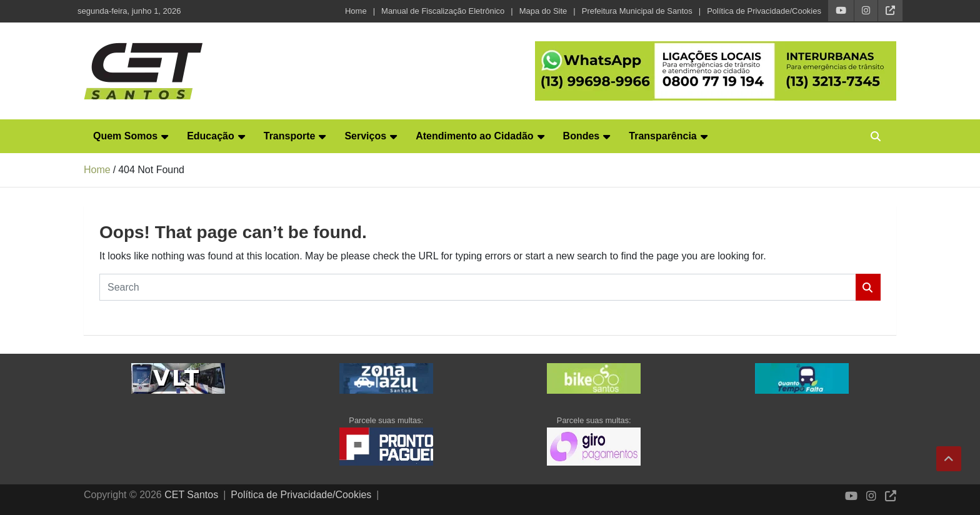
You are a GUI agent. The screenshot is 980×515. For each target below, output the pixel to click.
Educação (211, 136)
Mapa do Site (543, 11)
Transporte (290, 136)
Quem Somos (125, 136)
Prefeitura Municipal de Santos (637, 11)
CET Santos (191, 495)
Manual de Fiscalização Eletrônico (443, 11)
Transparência (663, 136)
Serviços (365, 136)
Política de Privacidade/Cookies (764, 11)
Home (356, 11)
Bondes (582, 136)
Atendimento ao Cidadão (474, 136)
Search (868, 287)
